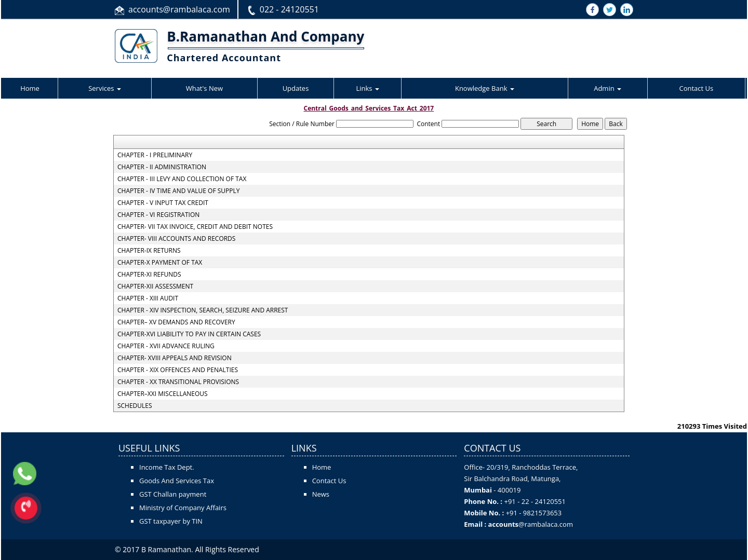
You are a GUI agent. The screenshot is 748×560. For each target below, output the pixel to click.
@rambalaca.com (546, 524)
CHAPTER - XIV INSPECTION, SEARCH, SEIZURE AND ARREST (203, 310)
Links (367, 88)
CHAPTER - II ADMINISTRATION (162, 167)
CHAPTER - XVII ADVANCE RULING (166, 346)
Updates (296, 88)
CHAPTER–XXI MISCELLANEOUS (163, 394)
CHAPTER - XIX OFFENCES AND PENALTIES (178, 370)
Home (30, 88)
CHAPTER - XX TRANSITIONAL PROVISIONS (178, 382)
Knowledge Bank (485, 88)
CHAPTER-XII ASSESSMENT (155, 286)
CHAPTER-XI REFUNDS (149, 275)
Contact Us (696, 88)
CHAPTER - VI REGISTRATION (158, 215)
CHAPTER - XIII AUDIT (148, 298)
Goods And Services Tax (177, 481)
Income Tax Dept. (167, 467)
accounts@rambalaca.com (179, 9)
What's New (204, 88)
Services (105, 88)
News (321, 494)
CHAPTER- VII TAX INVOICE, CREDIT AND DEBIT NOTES (195, 227)
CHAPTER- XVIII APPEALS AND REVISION (175, 358)
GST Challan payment (173, 494)
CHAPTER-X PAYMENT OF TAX (160, 263)
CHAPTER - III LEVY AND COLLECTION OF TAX (182, 179)
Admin (607, 88)
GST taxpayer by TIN (171, 521)
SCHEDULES (135, 406)
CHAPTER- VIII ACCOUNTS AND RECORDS (176, 239)
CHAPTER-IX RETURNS (149, 251)
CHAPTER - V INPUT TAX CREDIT (163, 203)
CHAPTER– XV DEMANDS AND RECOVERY (176, 322)
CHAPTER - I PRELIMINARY (155, 155)
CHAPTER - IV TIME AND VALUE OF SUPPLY (179, 191)
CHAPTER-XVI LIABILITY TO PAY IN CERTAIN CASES (189, 334)
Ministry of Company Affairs (183, 508)
